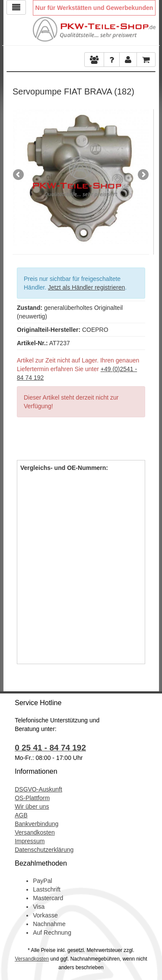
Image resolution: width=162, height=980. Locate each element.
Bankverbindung (37, 824)
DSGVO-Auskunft (38, 789)
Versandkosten (35, 832)
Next (143, 175)
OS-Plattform (32, 798)
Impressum (30, 841)
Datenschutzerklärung (44, 850)
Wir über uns (32, 807)
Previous (19, 175)
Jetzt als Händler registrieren (86, 287)
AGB (21, 815)
